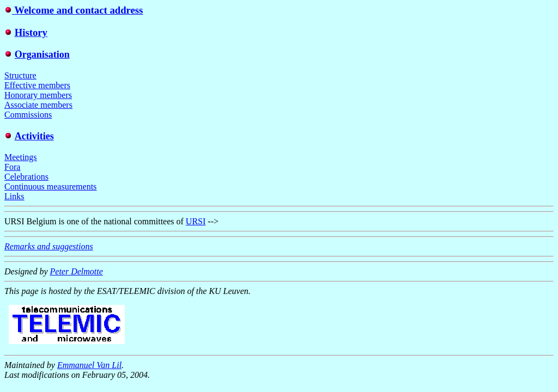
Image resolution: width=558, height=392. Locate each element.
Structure (20, 75)
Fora (12, 167)
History (31, 32)
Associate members (38, 105)
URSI (196, 221)
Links (14, 196)
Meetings (21, 157)
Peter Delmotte (77, 271)
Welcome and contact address (77, 10)
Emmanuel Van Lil (89, 365)
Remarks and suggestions (49, 246)
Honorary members (38, 95)
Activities (34, 136)
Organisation (42, 54)
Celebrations (26, 177)
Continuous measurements (50, 186)
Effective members (37, 85)
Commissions (28, 115)
